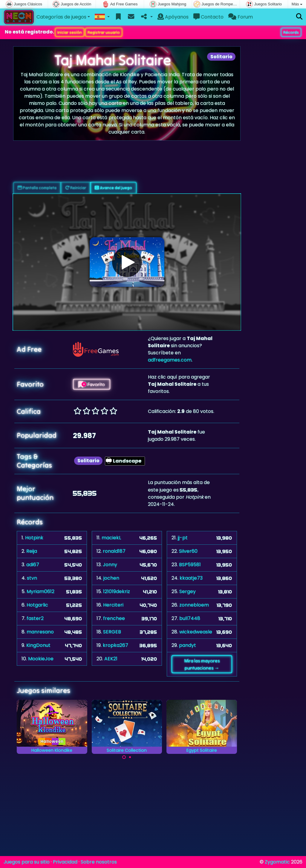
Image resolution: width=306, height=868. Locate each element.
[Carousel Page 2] (130, 757)
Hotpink (34, 538)
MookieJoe (41, 659)
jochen (111, 578)
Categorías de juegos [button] (61, 17)
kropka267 (115, 645)
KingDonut (38, 645)
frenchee (114, 618)
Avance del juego (113, 188)
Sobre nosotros (99, 862)
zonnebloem (194, 605)
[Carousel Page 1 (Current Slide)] (124, 757)
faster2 (35, 618)
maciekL (111, 538)
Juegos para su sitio (27, 862)
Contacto (208, 17)
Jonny (110, 565)
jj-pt (183, 538)
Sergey (188, 591)
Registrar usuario (104, 32)
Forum (241, 17)
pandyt (188, 645)
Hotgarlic (37, 605)
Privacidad (65, 862)
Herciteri (113, 605)
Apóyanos (173, 17)
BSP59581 (190, 565)
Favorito (92, 384)
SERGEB (112, 632)
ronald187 (114, 551)
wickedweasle (196, 632)
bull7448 (190, 618)
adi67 (33, 565)
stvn (32, 578)
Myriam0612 (40, 591)
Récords (291, 32)
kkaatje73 (191, 578)
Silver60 (188, 551)
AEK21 (111, 659)
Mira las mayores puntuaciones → (202, 664)
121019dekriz (117, 591)
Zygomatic (277, 862)
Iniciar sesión (70, 32)
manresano (40, 632)
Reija (32, 551)
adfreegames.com (170, 360)
